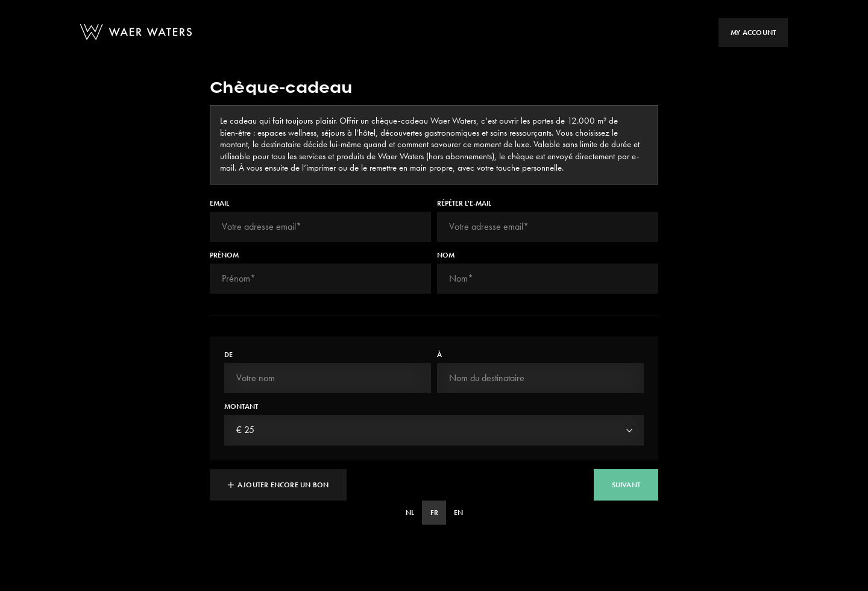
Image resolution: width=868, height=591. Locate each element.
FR (434, 513)
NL (410, 513)
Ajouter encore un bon (278, 485)
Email (219, 203)
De (228, 355)
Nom (446, 255)
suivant (626, 485)
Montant (241, 406)
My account (753, 33)
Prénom (224, 255)
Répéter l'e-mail (464, 203)
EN (458, 513)
